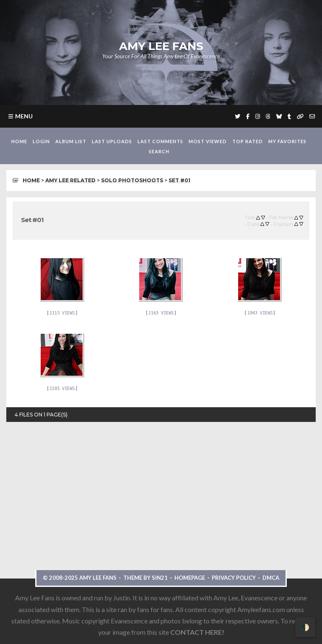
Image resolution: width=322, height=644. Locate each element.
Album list (71, 141)
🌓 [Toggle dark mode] (305, 627)
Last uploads (112, 141)
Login (41, 141)
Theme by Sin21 (145, 578)
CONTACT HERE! (197, 632)
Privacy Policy (234, 578)
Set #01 (179, 180)
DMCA (271, 578)
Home (19, 141)
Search (159, 151)
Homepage (190, 578)
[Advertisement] (161, 520)
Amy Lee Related (70, 180)
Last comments (160, 141)
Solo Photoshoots (132, 180)
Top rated (248, 141)
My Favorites (287, 141)
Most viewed (208, 141)
